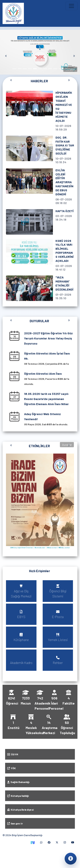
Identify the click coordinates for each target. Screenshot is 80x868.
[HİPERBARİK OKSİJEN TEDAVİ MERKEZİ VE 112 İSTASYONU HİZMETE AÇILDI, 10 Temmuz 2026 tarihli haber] (40, 111)
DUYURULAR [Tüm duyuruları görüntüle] (39, 321)
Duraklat (70, 69)
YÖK (12, 768)
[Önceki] (6, 52)
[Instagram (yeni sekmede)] (65, 842)
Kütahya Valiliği (18, 796)
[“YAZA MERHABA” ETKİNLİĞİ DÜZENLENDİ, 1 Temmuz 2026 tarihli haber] (40, 288)
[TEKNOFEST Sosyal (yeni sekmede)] (33, 842)
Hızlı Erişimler (39, 571)
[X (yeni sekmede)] (57, 842)
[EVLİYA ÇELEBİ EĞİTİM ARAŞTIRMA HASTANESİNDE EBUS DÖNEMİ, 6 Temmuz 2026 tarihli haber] (40, 187)
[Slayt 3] (25, 69)
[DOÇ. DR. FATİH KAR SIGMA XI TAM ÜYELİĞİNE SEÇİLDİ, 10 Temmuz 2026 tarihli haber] (40, 150)
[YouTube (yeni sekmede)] (73, 842)
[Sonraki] (74, 52)
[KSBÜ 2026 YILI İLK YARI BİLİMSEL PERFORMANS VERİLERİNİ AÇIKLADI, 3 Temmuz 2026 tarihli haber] (40, 255)
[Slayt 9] (55, 69)
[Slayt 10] (60, 69)
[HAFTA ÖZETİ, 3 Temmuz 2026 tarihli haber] (40, 222)
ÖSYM (13, 754)
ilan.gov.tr (15, 823)
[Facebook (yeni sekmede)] (49, 842)
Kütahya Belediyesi (20, 810)
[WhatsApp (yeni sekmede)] (41, 842)
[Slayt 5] (35, 69)
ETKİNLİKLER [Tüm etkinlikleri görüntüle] (39, 446)
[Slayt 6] (40, 69)
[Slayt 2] (20, 69)
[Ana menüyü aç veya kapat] (71, 6)
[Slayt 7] (45, 69)
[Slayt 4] (30, 69)
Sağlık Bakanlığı (18, 782)
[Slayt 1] (15, 69)
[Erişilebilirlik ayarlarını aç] (71, 859)
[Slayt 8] (50, 69)
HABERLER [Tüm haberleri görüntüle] (39, 81)
